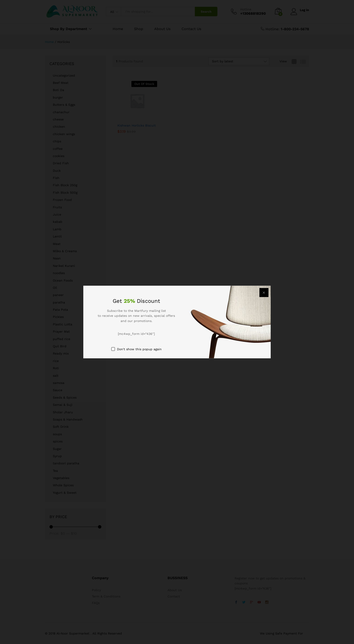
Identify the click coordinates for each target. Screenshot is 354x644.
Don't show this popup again (139, 349)
